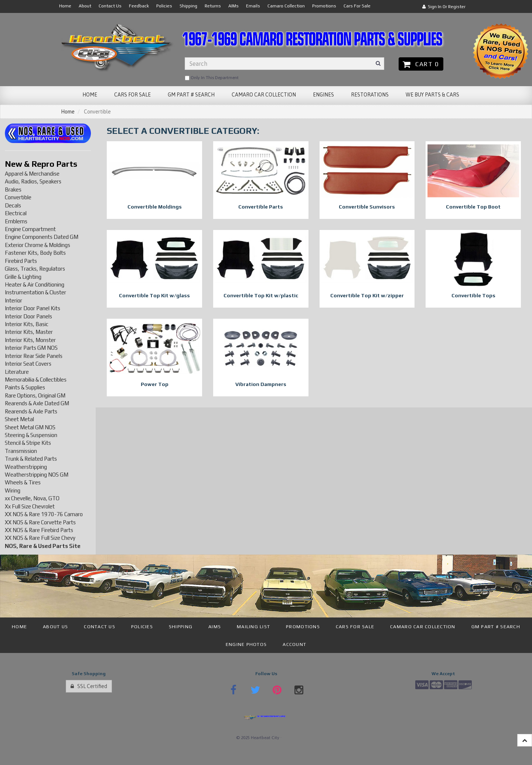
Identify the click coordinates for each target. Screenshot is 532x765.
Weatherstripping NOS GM (37, 475)
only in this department (212, 78)
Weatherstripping (26, 467)
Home (68, 112)
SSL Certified (89, 686)
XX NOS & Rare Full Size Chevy (40, 538)
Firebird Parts (21, 261)
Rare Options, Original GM (35, 395)
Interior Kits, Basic (27, 324)
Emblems (16, 221)
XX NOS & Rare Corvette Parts (40, 522)
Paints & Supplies (25, 387)
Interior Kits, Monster (30, 340)
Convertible (18, 197)
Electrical (16, 213)
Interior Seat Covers (28, 364)
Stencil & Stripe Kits (28, 443)
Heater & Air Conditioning (35, 285)
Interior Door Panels (28, 316)
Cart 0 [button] (421, 64)
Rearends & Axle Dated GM (37, 403)
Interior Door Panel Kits (33, 308)
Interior (13, 300)
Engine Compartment (30, 229)
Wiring (13, 490)
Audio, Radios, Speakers (33, 181)
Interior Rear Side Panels (34, 356)
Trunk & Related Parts (31, 459)
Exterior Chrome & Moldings (37, 245)
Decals (13, 205)
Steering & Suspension (31, 435)
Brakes (13, 189)
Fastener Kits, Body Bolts (35, 253)
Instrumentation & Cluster (35, 292)
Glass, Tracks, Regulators (35, 269)
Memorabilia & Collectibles (36, 380)
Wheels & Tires (23, 482)
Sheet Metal (19, 419)
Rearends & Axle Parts (31, 411)
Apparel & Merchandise (32, 174)
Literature (17, 372)
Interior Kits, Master (29, 332)
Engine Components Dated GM (42, 237)
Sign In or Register (444, 7)
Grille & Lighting (23, 277)
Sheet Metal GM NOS (30, 427)
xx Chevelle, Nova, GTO (32, 498)
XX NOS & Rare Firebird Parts (39, 530)
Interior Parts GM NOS (31, 348)
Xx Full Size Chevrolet (30, 506)
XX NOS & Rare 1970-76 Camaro (44, 514)
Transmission (21, 451)
